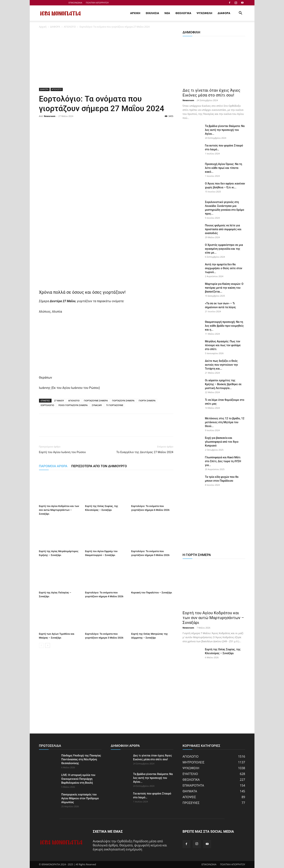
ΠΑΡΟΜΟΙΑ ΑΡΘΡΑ (53, 466)
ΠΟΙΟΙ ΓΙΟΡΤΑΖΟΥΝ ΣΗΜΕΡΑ (73, 405)
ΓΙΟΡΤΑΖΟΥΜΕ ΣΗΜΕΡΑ (96, 401)
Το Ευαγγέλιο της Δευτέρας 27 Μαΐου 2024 (145, 452)
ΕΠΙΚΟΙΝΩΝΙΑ (75, 3)
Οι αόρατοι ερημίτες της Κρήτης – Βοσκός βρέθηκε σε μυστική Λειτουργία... (223, 384)
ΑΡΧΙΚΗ (135, 13)
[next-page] (48, 645)
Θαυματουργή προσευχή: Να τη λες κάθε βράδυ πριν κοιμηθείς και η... (224, 326)
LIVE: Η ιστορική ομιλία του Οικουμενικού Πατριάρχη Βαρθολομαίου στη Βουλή (78, 779)
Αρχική (43, 27)
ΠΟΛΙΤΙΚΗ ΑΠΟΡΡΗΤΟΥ (97, 3)
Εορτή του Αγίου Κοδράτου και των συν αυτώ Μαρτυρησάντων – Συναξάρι (59, 510)
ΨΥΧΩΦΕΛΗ (204, 13)
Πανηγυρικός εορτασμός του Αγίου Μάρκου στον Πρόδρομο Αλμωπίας (80, 798)
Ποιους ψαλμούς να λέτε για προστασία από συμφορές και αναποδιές (223, 229)
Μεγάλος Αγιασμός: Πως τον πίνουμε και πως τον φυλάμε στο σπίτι (223, 345)
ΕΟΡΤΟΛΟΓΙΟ (47, 405)
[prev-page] (41, 645)
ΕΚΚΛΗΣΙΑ (152, 13)
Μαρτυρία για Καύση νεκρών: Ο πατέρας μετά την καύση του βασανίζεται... (224, 288)
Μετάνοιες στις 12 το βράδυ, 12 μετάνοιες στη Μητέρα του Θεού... (225, 422)
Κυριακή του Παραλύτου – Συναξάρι (152, 593)
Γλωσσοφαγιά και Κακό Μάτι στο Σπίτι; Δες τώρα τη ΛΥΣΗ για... (223, 461)
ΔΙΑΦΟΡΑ (224, 13)
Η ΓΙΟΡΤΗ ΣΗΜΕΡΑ (197, 555)
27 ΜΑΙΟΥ (59, 401)
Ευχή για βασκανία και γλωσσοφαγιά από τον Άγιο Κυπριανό (222, 442)
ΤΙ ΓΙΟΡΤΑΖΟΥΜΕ (115, 405)
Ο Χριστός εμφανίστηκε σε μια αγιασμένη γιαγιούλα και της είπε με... (224, 249)
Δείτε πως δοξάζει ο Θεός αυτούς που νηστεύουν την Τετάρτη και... (222, 365)
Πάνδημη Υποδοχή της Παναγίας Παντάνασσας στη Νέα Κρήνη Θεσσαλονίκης (81, 759)
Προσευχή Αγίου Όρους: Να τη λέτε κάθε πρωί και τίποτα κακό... (224, 168)
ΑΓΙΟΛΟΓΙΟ (70, 27)
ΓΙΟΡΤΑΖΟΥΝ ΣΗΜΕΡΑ (123, 401)
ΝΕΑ (167, 13)
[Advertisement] (106, 59)
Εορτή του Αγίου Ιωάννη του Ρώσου (62, 452)
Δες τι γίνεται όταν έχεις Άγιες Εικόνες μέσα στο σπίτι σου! (212, 93)
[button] (241, 13)
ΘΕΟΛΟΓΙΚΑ (183, 13)
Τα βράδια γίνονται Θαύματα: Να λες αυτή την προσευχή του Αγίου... (225, 130)
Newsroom (50, 116)
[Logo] (60, 13)
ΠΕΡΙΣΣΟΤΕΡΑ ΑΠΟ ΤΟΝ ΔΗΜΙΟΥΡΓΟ (99, 466)
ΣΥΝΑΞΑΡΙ (97, 405)
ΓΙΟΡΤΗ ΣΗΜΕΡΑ (147, 401)
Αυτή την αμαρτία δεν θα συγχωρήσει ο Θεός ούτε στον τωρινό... (224, 268)
